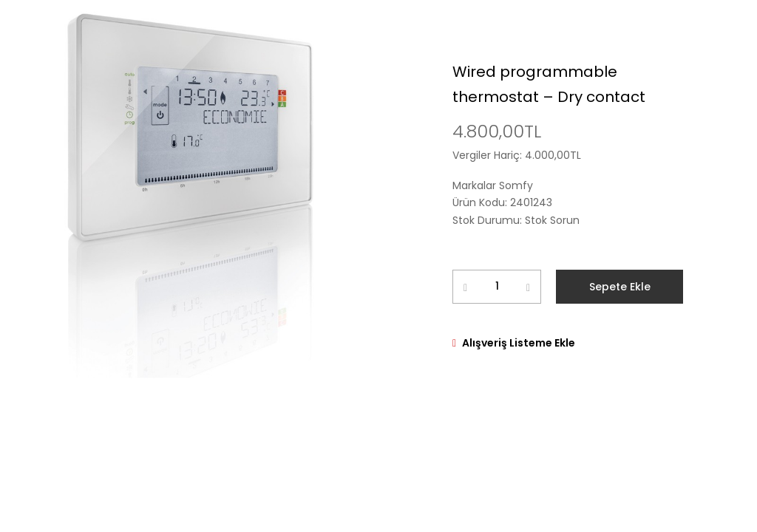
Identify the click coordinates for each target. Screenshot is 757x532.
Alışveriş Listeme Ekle (519, 343)
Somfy (516, 185)
